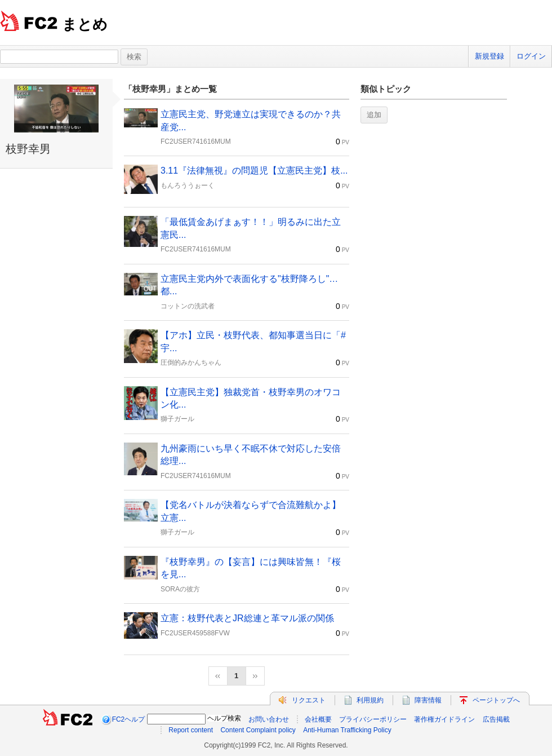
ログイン (531, 56)
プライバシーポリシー (373, 719)
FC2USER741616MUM (196, 142)
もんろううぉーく (188, 185)
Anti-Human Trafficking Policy (347, 730)
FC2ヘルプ (129, 719)
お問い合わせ (269, 719)
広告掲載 (496, 719)
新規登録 (489, 56)
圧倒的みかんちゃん (191, 362)
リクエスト (309, 700)
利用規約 (370, 700)
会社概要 (318, 719)
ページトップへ (496, 700)
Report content (191, 730)
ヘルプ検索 (224, 718)
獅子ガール (177, 419)
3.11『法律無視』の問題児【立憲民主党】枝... (254, 171)
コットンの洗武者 (188, 306)
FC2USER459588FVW (195, 633)
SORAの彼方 (180, 589)
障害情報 (428, 700)
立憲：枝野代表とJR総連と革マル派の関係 (247, 618)
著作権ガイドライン (444, 719)
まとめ (85, 24)
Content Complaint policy (258, 730)
